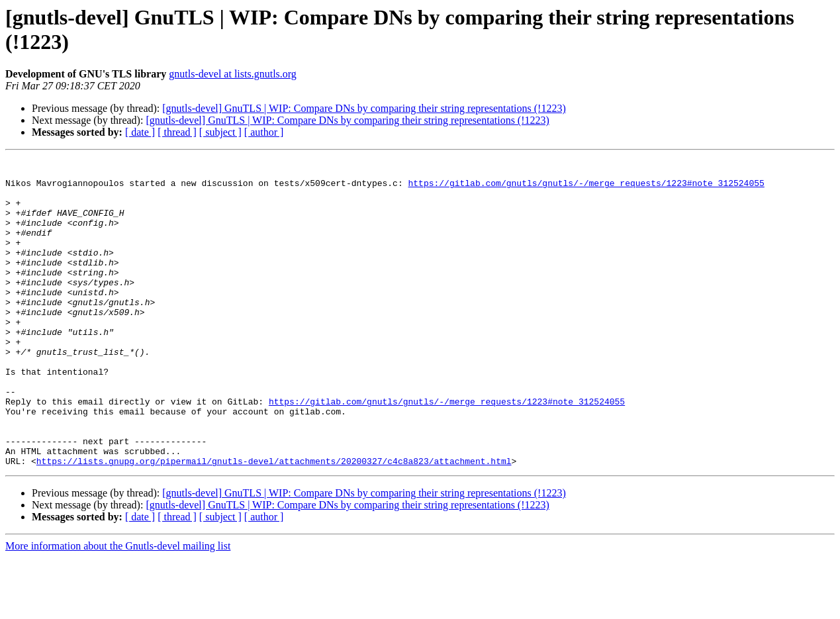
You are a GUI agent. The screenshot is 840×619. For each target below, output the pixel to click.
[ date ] (140, 132)
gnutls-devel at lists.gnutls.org (233, 74)
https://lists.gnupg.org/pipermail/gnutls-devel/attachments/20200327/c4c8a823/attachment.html (274, 522)
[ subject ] (220, 132)
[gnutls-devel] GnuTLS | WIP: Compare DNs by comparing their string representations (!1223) (364, 108)
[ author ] (264, 132)
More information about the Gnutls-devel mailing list (118, 607)
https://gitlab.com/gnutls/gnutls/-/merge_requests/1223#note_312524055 (586, 189)
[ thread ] (177, 132)
